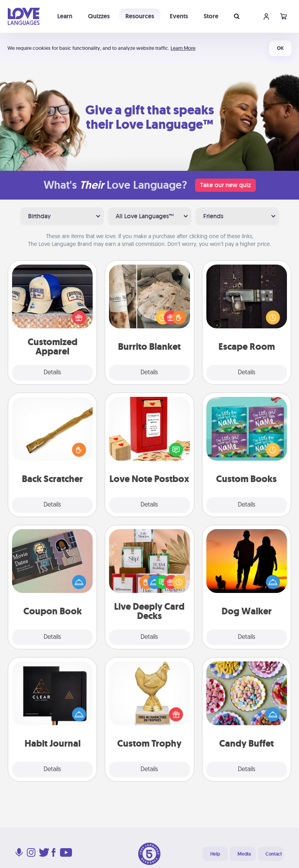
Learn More (183, 48)
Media (244, 854)
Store (211, 16)
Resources (140, 16)
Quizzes (99, 16)
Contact (274, 854)
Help (215, 854)
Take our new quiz (225, 185)
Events (179, 16)
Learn (65, 16)
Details (52, 373)
